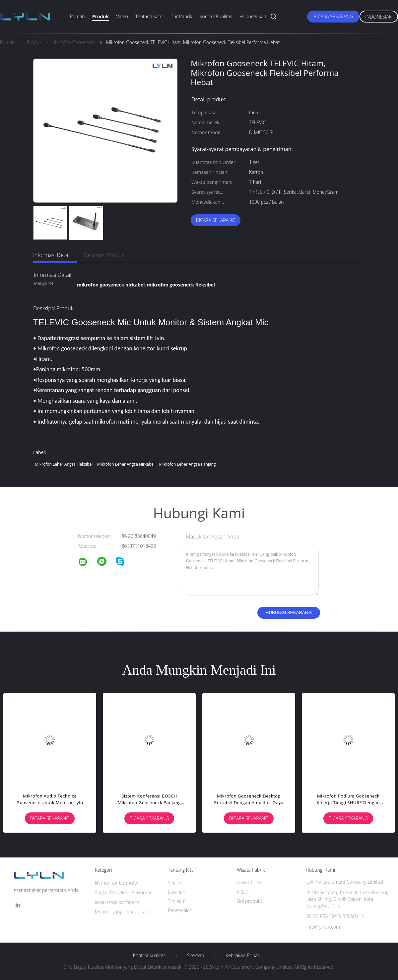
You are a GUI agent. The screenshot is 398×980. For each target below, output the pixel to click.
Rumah (77, 16)
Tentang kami (150, 16)
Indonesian (379, 17)
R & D (243, 892)
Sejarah (176, 882)
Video (122, 16)
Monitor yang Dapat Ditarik (123, 912)
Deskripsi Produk (104, 255)
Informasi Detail (52, 255)
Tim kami (177, 901)
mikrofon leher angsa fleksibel (64, 464)
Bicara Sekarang (333, 16)
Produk (101, 16)
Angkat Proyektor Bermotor (123, 892)
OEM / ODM (249, 882)
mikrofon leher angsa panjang (188, 464)
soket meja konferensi (118, 902)
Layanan (176, 892)
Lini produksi (250, 901)
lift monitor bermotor (117, 883)
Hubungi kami (254, 16)
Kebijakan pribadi (243, 955)
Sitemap (196, 955)
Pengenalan (180, 910)
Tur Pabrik (181, 16)
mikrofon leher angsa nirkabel (126, 464)
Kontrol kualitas (216, 16)
